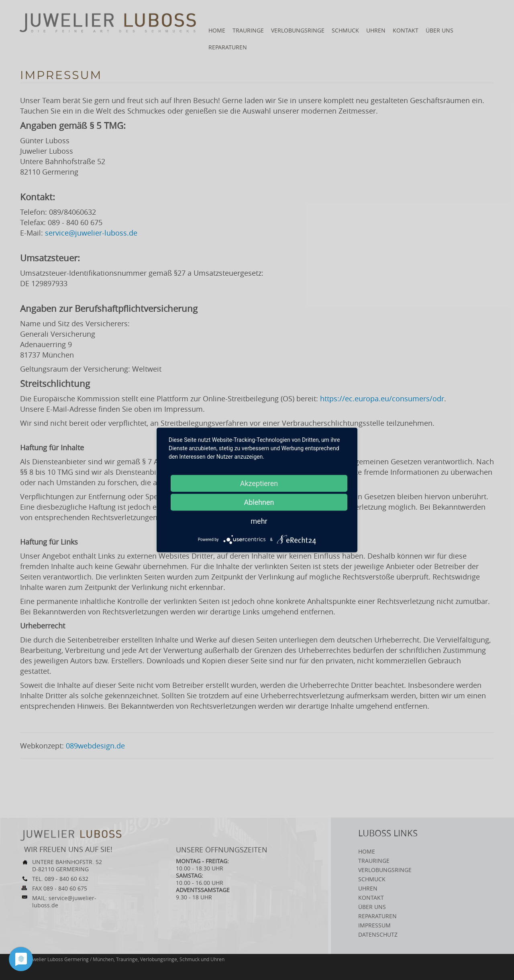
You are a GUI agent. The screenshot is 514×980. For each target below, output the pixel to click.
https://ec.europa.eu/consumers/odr (382, 399)
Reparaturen (228, 47)
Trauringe (248, 30)
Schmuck (345, 30)
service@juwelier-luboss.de (91, 233)
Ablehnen (259, 502)
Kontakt (406, 30)
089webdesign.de (95, 746)
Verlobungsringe (298, 30)
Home (217, 30)
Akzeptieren (259, 483)
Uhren (376, 30)
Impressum (374, 925)
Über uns (440, 30)
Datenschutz (378, 934)
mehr (259, 521)
